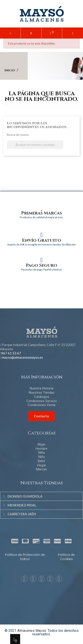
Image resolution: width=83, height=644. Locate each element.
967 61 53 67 (11, 353)
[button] (31, 33)
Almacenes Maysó (32, 631)
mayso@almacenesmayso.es (22, 357)
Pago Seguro (41, 265)
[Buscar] (35, 145)
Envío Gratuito (42, 240)
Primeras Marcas (42, 213)
